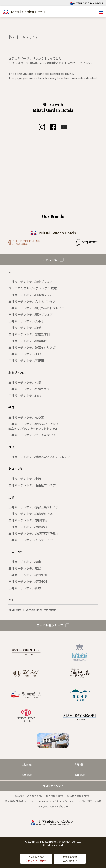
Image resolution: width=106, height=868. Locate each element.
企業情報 (27, 775)
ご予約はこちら (36, 859)
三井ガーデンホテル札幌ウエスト (31, 389)
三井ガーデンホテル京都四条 (28, 520)
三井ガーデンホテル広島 (25, 568)
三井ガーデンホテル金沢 (25, 479)
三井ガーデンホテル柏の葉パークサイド (35, 426)
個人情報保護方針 (55, 796)
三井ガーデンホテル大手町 (26, 321)
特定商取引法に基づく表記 (29, 796)
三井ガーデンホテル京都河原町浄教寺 (34, 533)
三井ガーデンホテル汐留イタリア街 (32, 347)
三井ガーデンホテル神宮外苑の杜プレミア (37, 308)
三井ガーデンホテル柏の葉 (26, 417)
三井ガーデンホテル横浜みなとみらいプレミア (39, 457)
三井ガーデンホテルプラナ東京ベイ (32, 435)
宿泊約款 (27, 764)
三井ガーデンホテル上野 (25, 354)
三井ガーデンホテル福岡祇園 (28, 575)
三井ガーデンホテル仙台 (25, 396)
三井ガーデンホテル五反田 (26, 361)
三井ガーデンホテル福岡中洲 (28, 581)
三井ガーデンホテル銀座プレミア (31, 282)
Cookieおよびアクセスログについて (57, 801)
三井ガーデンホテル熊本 (25, 588)
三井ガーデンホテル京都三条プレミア (34, 507)
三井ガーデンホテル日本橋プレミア (32, 295)
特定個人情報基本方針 (79, 796)
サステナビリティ (53, 786)
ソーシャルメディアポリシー (53, 806)
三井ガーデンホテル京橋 (25, 328)
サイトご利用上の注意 (90, 801)
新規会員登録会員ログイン (70, 859)
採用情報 (80, 775)
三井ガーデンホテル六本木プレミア (32, 301)
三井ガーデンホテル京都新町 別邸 (31, 514)
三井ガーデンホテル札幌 (25, 382)
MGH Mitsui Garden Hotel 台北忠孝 (32, 610)
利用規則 (80, 764)
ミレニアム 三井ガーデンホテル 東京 (33, 288)
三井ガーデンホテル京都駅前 (28, 527)
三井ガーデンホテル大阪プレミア (31, 540)
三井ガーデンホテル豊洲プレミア (31, 314)
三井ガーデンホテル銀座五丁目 (29, 334)
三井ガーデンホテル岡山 (25, 562)
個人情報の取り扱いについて (20, 801)
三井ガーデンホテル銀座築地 (28, 341)
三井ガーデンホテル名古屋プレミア (32, 485)
